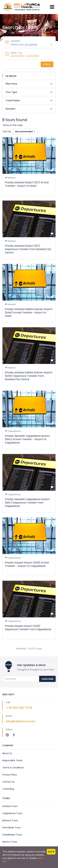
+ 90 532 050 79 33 (19, 708)
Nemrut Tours (10, 842)
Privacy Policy (10, 775)
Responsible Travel (12, 760)
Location (15, 41)
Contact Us (8, 782)
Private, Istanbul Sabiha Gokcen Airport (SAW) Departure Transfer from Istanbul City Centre (29, 376)
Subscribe (47, 679)
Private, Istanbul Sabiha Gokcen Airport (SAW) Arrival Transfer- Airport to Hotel (29, 313)
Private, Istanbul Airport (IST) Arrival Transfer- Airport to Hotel (27, 184)
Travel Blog (8, 789)
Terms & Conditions (13, 768)
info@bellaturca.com (20, 721)
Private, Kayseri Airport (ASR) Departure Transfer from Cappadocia (28, 628)
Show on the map (13, 125)
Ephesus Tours (10, 820)
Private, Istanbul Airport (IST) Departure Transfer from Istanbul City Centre (28, 249)
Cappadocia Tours (12, 813)
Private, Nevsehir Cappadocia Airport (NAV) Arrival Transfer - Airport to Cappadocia (27, 439)
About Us (7, 753)
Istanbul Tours (10, 806)
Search (47, 64)
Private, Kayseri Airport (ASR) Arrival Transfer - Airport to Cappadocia (27, 564)
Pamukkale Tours (12, 828)
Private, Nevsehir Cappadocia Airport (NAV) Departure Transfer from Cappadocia (27, 503)
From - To (16, 53)
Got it (51, 852)
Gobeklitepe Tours (12, 835)
